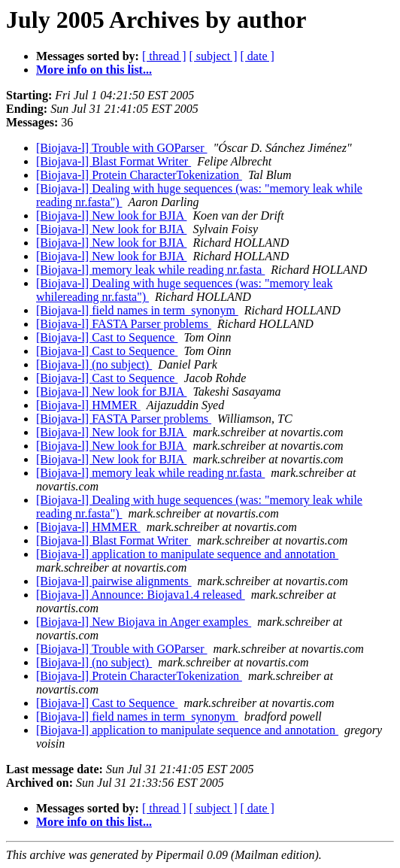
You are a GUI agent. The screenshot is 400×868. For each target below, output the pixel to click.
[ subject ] (214, 56)
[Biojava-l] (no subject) (94, 364)
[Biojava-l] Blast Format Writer (114, 161)
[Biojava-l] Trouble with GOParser (122, 148)
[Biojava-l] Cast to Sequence (107, 337)
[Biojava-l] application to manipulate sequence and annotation (187, 554)
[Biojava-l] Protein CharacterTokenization (139, 175)
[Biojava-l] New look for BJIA (111, 215)
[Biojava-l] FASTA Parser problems (124, 324)
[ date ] (258, 56)
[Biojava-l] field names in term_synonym (137, 310)
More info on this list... (94, 70)
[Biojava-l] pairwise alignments (114, 581)
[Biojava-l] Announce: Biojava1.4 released (141, 595)
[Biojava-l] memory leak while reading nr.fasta (150, 270)
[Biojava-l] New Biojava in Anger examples (144, 622)
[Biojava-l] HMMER (88, 405)
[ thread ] (164, 56)
